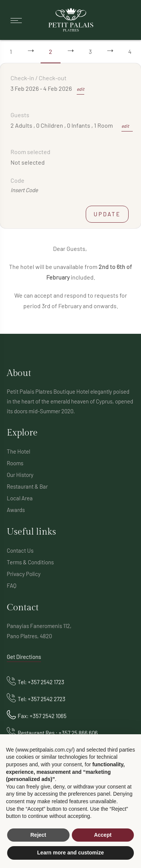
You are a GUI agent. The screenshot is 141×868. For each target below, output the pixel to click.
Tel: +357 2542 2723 (42, 699)
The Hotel (18, 451)
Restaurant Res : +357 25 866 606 (58, 733)
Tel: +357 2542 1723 (41, 682)
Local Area (20, 498)
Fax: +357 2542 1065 (42, 716)
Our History (20, 475)
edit (80, 89)
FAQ (12, 585)
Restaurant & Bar (27, 486)
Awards (16, 510)
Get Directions (24, 657)
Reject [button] (38, 835)
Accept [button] (103, 835)
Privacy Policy (24, 574)
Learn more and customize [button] (70, 853)
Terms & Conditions (30, 562)
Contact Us (20, 550)
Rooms (15, 463)
